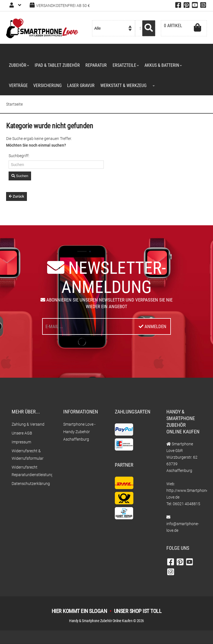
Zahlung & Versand (28, 425)
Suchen (20, 176)
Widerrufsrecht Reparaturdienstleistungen (29, 471)
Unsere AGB (22, 433)
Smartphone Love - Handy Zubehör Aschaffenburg (79, 432)
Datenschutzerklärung (29, 484)
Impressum (21, 442)
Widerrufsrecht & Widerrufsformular (28, 455)
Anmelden (153, 327)
